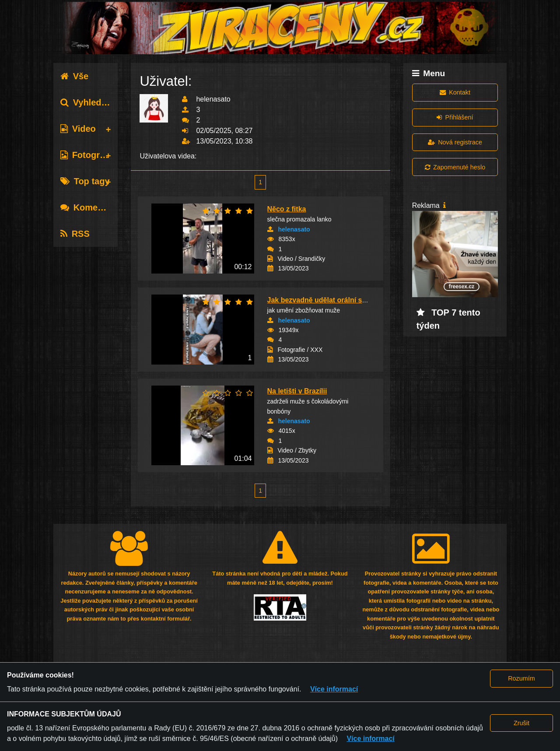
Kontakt (455, 92)
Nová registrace (455, 142)
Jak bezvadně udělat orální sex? (321, 300)
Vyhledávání (92, 102)
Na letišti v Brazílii (297, 391)
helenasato (294, 229)
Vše (75, 76)
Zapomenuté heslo (455, 167)
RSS (75, 234)
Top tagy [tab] (85, 181)
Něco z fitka (287, 209)
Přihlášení (455, 117)
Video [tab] (78, 129)
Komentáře (90, 207)
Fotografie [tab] (88, 155)
